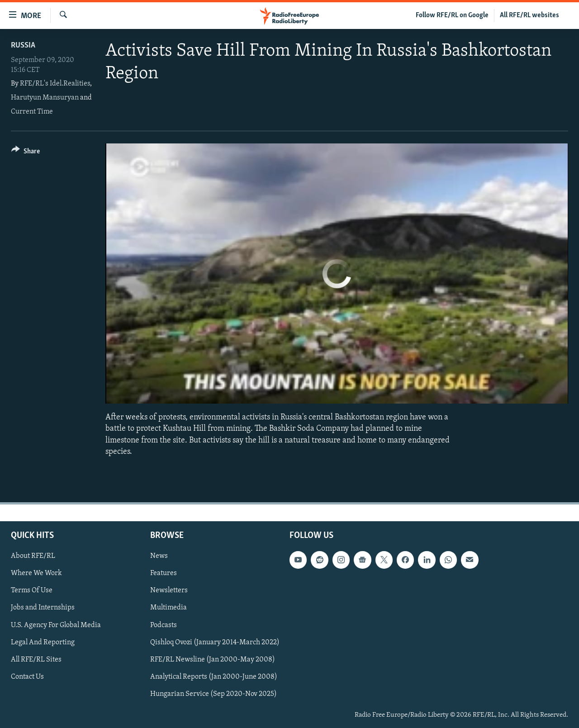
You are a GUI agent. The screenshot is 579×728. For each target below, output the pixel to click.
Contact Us (27, 677)
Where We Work (36, 573)
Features (164, 573)
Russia (23, 45)
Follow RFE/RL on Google (452, 15)
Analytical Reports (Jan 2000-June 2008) (214, 677)
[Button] (26, 153)
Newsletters (169, 590)
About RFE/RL (33, 556)
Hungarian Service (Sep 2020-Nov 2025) (214, 694)
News (159, 556)
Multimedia (168, 608)
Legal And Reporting (43, 642)
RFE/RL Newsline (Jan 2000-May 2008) (213, 660)
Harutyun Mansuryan (45, 98)
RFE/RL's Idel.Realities (55, 84)
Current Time (32, 112)
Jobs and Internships (43, 608)
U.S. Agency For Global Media (56, 625)
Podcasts (164, 625)
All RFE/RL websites (529, 15)
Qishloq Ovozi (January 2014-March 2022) (215, 642)
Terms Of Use (32, 590)
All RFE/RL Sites (36, 660)
